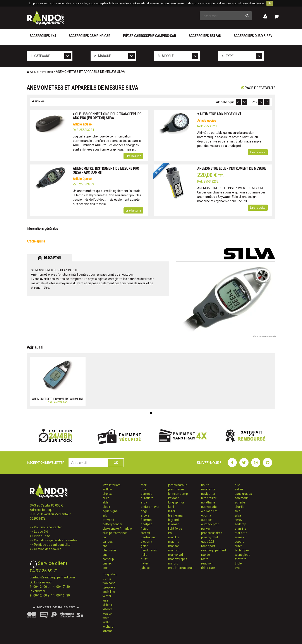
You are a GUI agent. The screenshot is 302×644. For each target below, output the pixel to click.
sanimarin (242, 498)
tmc (238, 568)
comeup (108, 559)
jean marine (176, 489)
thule (238, 563)
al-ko (106, 498)
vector (107, 596)
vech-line (109, 592)
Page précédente (258, 88)
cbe (105, 546)
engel (145, 511)
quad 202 (208, 542)
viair (105, 600)
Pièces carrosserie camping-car (149, 36)
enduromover (150, 507)
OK (270, 3)
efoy (144, 502)
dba (143, 489)
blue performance (115, 533)
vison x (107, 609)
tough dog (110, 574)
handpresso (149, 550)
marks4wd (176, 555)
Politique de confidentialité (52, 545)
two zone (109, 583)
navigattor (208, 489)
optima (206, 515)
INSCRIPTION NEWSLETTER (45, 463)
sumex (239, 537)
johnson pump (178, 494)
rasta (205, 559)
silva (238, 515)
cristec (107, 563)
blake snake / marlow (117, 529)
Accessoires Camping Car (89, 36)
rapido (206, 555)
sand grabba (243, 494)
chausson (109, 550)
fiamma (146, 520)
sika (238, 511)
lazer (172, 511)
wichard (108, 627)
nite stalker (209, 498)
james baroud (178, 485)
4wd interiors (112, 485)
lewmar (173, 524)
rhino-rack (208, 568)
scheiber (241, 502)
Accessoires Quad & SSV (253, 36)
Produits (48, 72)
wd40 (106, 622)
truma (107, 579)
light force (175, 529)
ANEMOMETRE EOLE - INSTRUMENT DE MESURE (232, 169)
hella (144, 555)
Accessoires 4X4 (43, 36)
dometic (146, 494)
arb (105, 515)
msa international (180, 568)
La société (41, 532)
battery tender (112, 524)
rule (237, 485)
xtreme (108, 631)
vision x (108, 605)
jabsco (145, 568)
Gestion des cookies (48, 549)
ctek (106, 568)
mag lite (174, 537)
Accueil (33, 72)
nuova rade (209, 507)
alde (106, 502)
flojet (144, 529)
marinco (174, 550)
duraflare (147, 498)
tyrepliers (109, 587)
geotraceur (148, 537)
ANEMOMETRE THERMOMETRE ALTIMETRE (58, 399)
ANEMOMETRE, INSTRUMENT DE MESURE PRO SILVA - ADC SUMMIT (106, 170)
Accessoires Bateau (205, 36)
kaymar (173, 498)
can (105, 537)
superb (240, 542)
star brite (241, 533)
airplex (107, 494)
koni (171, 507)
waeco (107, 613)
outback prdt (210, 524)
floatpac (146, 524)
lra (170, 533)
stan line (241, 529)
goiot (144, 546)
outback (207, 520)
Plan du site (42, 536)
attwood (108, 520)
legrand (173, 520)
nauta (205, 485)
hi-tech (146, 563)
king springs (176, 502)
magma (174, 542)
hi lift (144, 559)
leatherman (176, 515)
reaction (207, 563)
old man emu (210, 511)
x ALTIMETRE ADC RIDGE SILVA (219, 114)
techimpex (242, 550)
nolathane (208, 502)
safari (239, 489)
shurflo (240, 507)
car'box (108, 542)
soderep (240, 524)
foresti (145, 533)
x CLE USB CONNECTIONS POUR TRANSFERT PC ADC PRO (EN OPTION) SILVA (107, 116)
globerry (146, 542)
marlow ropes (178, 559)
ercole (145, 515)
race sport (208, 546)
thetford (241, 559)
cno (105, 555)
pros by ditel (209, 537)
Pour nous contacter (48, 527)
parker (206, 529)
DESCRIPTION (49, 258)
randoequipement (214, 550)
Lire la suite (133, 156)
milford (173, 563)
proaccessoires (212, 533)
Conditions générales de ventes (56, 540)
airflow (107, 489)
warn (106, 618)
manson (174, 546)
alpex (106, 507)
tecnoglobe (243, 555)
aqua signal (110, 511)
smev (239, 520)
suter (238, 546)
